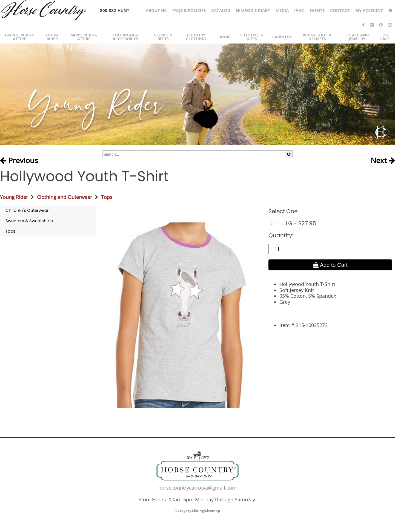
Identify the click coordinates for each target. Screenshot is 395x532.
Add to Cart (330, 265)
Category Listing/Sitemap (198, 511)
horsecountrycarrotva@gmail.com (197, 488)
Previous (19, 161)
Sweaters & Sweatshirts (29, 221)
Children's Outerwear (27, 210)
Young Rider (14, 197)
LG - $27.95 (292, 223)
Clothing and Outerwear (65, 197)
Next (383, 161)
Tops (107, 197)
